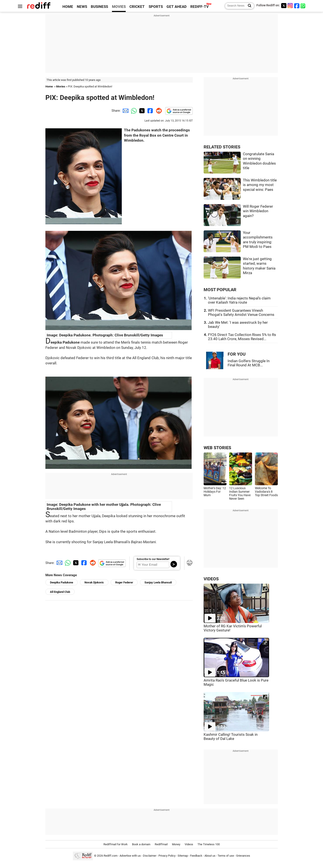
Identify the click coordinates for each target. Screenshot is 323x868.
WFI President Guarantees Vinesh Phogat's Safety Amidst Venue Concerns (241, 313)
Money (176, 844)
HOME (68, 7)
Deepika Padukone (62, 582)
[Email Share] (125, 111)
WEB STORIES (217, 448)
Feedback (196, 856)
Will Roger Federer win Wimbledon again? (258, 211)
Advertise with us (130, 856)
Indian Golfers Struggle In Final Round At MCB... (249, 363)
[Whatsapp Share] (133, 111)
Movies (61, 86)
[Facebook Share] (150, 111)
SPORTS (156, 7)
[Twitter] (284, 6)
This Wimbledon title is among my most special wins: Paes (260, 185)
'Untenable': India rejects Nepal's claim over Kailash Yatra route (239, 300)
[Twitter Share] (141, 111)
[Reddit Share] (158, 111)
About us (210, 856)
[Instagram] (290, 6)
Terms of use (226, 856)
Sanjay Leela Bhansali (158, 582)
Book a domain (141, 844)
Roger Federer (124, 582)
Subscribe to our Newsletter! (153, 559)
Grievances (243, 856)
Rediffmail (161, 844)
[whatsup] (303, 6)
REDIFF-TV (199, 7)
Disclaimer (150, 856)
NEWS (82, 7)
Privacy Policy (167, 856)
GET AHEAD (177, 7)
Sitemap (183, 856)
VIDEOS (211, 579)
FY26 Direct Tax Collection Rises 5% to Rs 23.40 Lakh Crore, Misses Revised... (242, 337)
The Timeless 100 (209, 844)
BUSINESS (99, 7)
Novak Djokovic (94, 582)
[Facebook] (297, 6)
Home (49, 86)
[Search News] (248, 6)
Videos (189, 844)
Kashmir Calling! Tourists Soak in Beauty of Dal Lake (231, 737)
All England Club (60, 592)
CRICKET (137, 7)
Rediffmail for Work (116, 844)
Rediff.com (111, 856)
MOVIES (119, 7)
